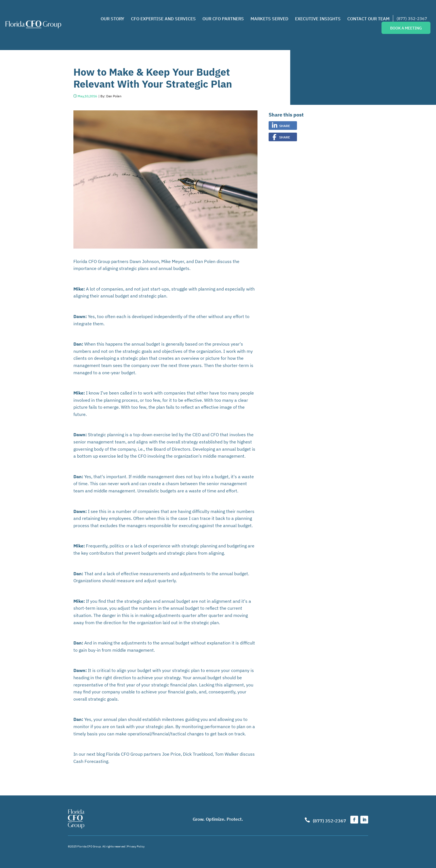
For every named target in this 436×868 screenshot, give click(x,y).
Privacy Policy (136, 846)
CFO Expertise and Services (163, 18)
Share (285, 126)
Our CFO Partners (223, 18)
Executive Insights (318, 18)
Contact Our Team (368, 18)
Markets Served (269, 18)
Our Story (112, 18)
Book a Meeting (406, 28)
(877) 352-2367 (412, 18)
